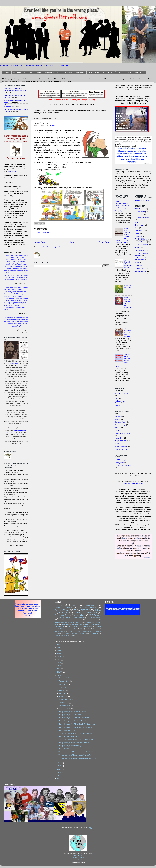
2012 (59, 663)
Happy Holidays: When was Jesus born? (73, 712)
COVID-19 (139, 215)
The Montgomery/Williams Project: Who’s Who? (75, 755)
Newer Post (39, 242)
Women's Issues (141, 274)
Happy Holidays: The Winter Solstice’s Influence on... (77, 724)
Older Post (104, 242)
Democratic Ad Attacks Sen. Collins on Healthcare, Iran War (15, 90)
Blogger (91, 828)
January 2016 (64, 678)
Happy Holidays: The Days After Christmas (74, 718)
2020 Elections (140, 209)
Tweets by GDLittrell (142, 200)
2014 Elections (94, 633)
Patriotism (139, 236)
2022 (59, 778)
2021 (59, 775)
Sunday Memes (141, 271)
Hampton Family (120, 422)
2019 (59, 769)
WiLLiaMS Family (121, 446)
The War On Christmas (123, 465)
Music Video (119, 438)
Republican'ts (140, 250)
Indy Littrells (65, 633)
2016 (59, 675)
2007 (59, 647)
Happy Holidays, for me (67, 730)
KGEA (117, 430)
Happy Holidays (120, 425)
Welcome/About (20, 73)
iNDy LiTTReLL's (121, 449)
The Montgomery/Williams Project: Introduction (75, 733)
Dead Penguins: (64, 749)
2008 (59, 650)
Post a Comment (43, 233)
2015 (59, 672)
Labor (137, 233)
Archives (65, 624)
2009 (59, 653)
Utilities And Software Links (74, 73)
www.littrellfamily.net (78, 860)
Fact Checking (120, 460)
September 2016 (65, 700)
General (117, 419)
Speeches (139, 265)
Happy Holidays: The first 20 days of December (75, 727)
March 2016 (63, 684)
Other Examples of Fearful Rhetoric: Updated (128, 264)
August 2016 (64, 696)
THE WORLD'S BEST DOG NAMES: (127, 333)
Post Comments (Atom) (52, 247)
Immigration (139, 231)
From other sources (122, 393)
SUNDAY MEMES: (128, 287)
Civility (137, 222)
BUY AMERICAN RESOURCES (101, 73)
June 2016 (63, 693)
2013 (59, 666)
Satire (137, 263)
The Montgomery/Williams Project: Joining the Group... (78, 752)
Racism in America (142, 245)
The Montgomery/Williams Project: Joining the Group (77, 739)
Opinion (117, 406)
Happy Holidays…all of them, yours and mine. (75, 743)
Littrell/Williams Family (123, 433)
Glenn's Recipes (78, 855)
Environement (140, 225)
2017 (59, 763)
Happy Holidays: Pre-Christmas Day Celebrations (76, 721)
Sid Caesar (13, 171)
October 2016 (64, 703)
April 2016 (63, 687)
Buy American (140, 212)
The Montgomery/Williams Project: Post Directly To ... (77, 758)
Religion (138, 248)
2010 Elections (73, 627)
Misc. (117, 398)
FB (75, 610)
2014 (59, 669)
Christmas (118, 416)
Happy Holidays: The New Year (70, 715)
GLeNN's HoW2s (78, 858)
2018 (59, 766)
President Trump (141, 242)
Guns (137, 228)
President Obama (141, 239)
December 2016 (65, 709)
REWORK (85, 610)
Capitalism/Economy (142, 217)
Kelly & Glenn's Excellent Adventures (45, 73)
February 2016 (64, 681)
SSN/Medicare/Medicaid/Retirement (143, 259)
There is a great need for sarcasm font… (128, 358)
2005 (59, 644)
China (117, 367)
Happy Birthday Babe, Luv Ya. (69, 736)
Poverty (65, 636)
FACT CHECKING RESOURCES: (131, 73)
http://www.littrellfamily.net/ (133, 484)
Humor (53, 126)
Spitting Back (119, 463)
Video (117, 444)
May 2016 (63, 690)
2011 (59, 660)
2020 (59, 772)
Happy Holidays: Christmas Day (70, 746)
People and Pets (120, 441)
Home (7, 73)
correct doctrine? (12, 363)
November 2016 (65, 706)
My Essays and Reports (120, 402)
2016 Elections (95, 615)
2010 (59, 657)
